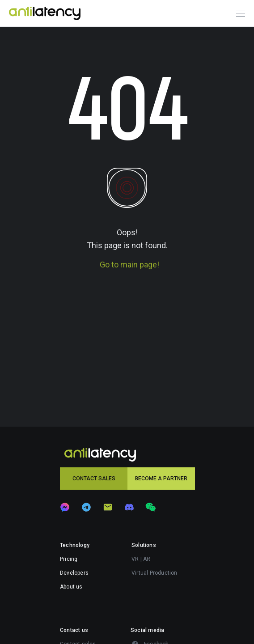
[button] (94, 479)
